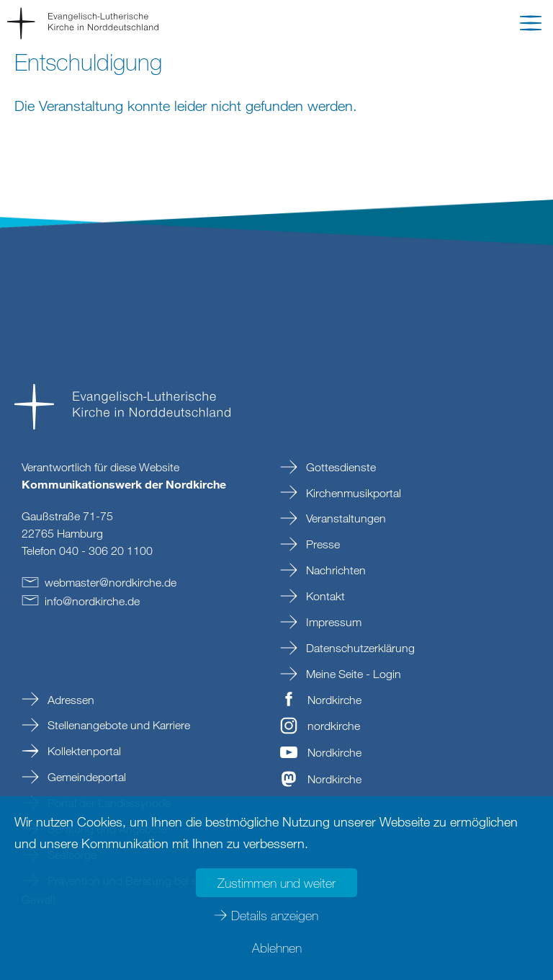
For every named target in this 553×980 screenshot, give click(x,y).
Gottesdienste (340, 467)
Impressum (332, 622)
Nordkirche (334, 700)
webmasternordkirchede (111, 582)
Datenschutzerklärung (359, 648)
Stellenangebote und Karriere (117, 725)
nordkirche (334, 726)
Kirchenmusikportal (352, 493)
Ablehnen (277, 948)
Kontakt (324, 596)
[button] (531, 26)
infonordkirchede (92, 601)
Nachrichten (334, 570)
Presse (322, 544)
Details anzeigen (275, 915)
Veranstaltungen (345, 518)
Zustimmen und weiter (276, 883)
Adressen (69, 700)
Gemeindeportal (85, 777)
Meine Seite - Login (352, 674)
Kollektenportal (83, 751)
